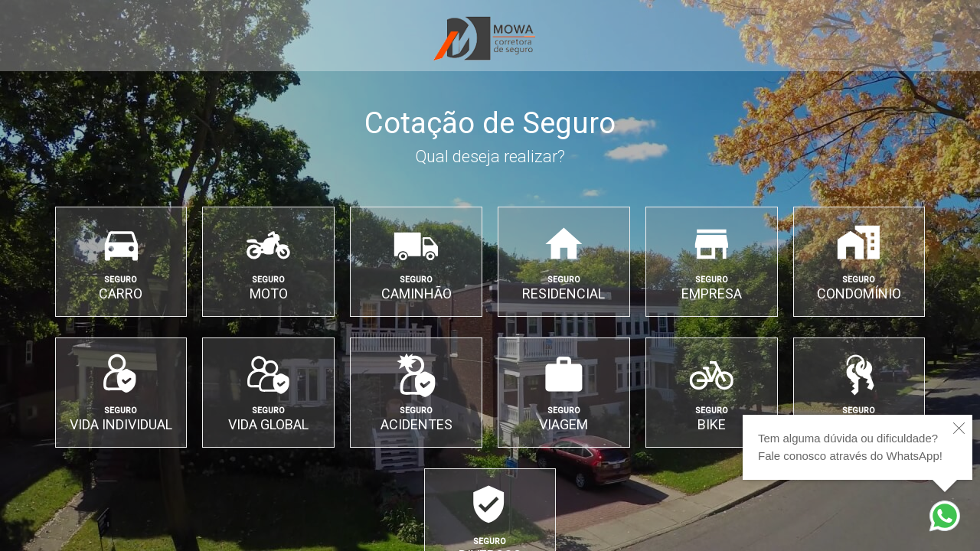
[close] (959, 428)
